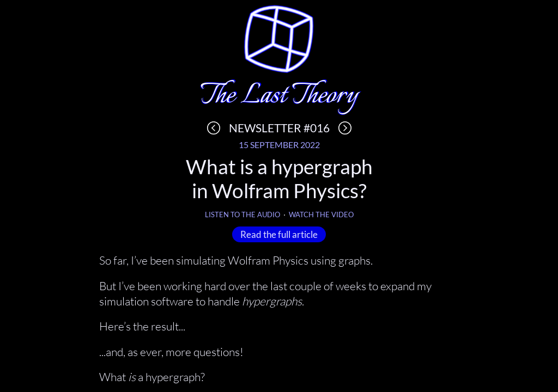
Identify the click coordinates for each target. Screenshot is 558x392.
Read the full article (279, 234)
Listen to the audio (242, 215)
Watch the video (321, 215)
